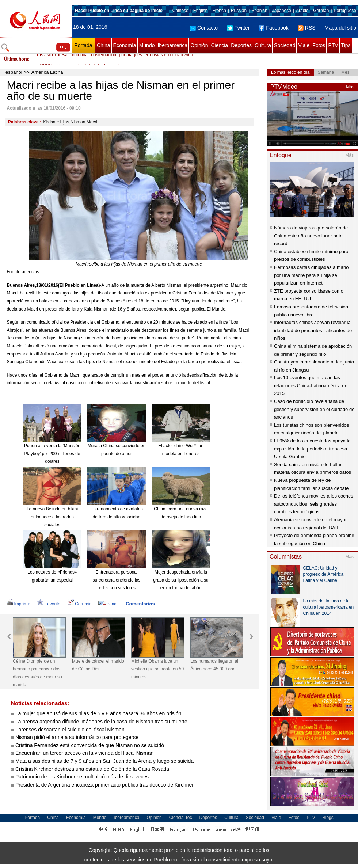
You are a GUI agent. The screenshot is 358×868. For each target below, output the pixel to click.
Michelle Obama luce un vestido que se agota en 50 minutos (157, 669)
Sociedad (285, 45)
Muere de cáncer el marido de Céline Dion (98, 665)
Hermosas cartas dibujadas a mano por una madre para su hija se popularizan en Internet (311, 275)
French (219, 11)
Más (350, 87)
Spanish (259, 11)
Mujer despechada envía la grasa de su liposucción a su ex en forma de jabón (181, 580)
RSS (307, 28)
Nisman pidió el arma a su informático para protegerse (77, 737)
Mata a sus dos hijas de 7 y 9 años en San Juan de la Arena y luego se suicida (104, 761)
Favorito (49, 604)
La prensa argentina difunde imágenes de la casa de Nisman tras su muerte (101, 722)
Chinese (180, 11)
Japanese (282, 11)
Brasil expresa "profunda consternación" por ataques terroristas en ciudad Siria (116, 59)
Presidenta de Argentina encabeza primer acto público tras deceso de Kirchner (105, 785)
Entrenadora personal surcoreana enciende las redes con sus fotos (117, 580)
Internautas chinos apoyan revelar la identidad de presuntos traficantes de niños (313, 330)
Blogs (328, 818)
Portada (83, 45)
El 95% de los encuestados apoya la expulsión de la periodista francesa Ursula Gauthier (312, 449)
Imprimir (18, 604)
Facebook (273, 28)
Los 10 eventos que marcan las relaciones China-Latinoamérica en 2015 (311, 385)
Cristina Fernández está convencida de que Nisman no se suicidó (90, 745)
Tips (346, 45)
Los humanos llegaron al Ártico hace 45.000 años (214, 665)
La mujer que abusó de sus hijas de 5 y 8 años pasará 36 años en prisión (98, 713)
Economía (125, 45)
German (321, 11)
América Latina (47, 72)
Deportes (241, 45)
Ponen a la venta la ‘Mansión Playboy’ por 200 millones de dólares (52, 454)
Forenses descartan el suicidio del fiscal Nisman (70, 730)
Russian (239, 11)
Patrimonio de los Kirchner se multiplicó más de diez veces (82, 777)
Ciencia (219, 45)
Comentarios (140, 604)
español (14, 72)
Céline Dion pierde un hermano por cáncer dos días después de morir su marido (37, 673)
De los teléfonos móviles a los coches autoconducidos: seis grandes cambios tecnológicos (314, 504)
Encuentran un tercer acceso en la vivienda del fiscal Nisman (84, 753)
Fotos (319, 45)
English (200, 11)
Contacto (204, 28)
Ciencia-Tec (181, 818)
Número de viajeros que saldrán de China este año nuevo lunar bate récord (311, 236)
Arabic (302, 11)
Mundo (147, 45)
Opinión (199, 45)
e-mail (108, 604)
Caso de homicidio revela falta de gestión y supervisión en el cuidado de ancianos (314, 409)
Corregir (79, 604)
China (104, 45)
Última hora (16, 59)
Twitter (238, 28)
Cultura (263, 45)
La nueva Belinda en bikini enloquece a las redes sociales (52, 517)
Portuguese (345, 11)
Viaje (304, 45)
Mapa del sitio (340, 28)
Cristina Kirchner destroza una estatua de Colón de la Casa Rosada (92, 769)
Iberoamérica (172, 45)
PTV (333, 45)
